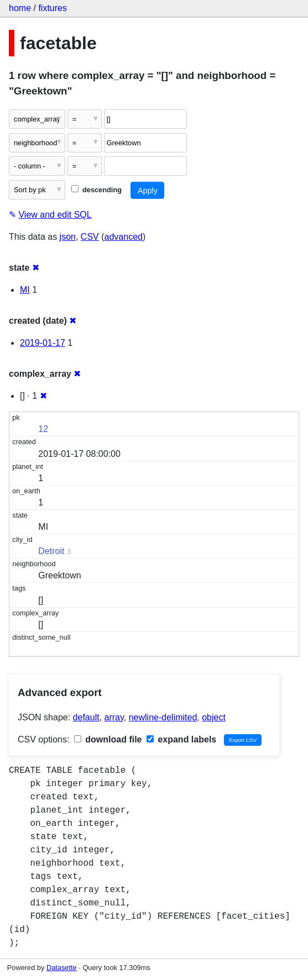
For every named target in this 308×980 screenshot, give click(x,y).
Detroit (51, 551)
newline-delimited (163, 717)
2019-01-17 (43, 343)
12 (43, 429)
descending (96, 190)
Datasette (62, 968)
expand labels (181, 739)
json (68, 237)
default (86, 717)
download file (108, 739)
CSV (90, 237)
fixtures (53, 8)
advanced (124, 237)
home (20, 8)
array (114, 717)
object (214, 717)
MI (25, 290)
